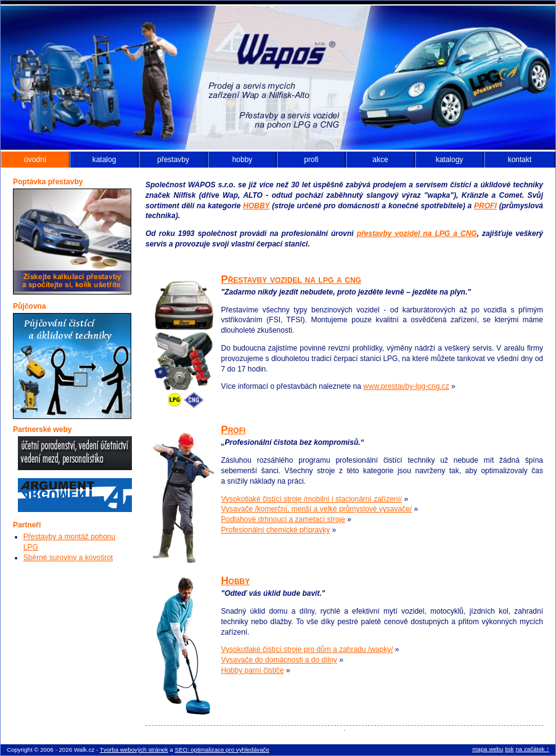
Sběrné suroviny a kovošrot (68, 558)
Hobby (236, 581)
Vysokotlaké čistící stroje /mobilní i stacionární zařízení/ (312, 499)
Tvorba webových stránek (134, 750)
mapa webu (488, 749)
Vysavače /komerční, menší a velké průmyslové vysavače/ (317, 509)
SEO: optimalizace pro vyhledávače (222, 750)
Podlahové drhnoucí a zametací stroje (283, 519)
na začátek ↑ (532, 749)
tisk (509, 749)
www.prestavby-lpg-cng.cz (406, 386)
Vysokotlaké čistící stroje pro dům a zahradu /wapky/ (307, 649)
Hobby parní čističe (253, 670)
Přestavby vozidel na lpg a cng (291, 279)
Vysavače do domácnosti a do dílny (279, 660)
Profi (234, 430)
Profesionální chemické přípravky (276, 530)
